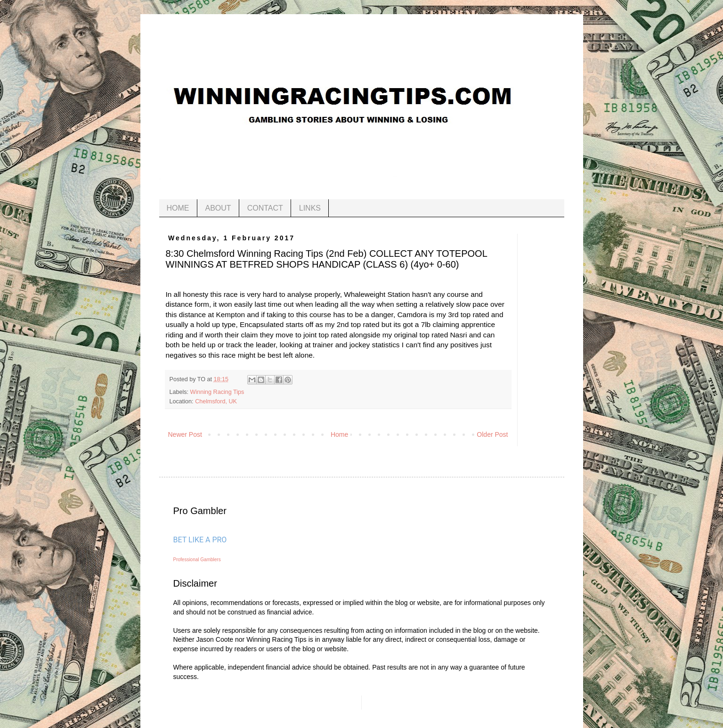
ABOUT (218, 208)
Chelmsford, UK (216, 401)
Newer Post (185, 434)
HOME (178, 208)
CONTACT (265, 208)
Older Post (492, 434)
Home (339, 434)
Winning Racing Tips (217, 392)
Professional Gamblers (197, 560)
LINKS (310, 208)
